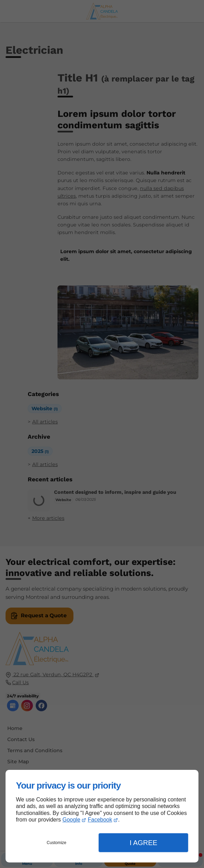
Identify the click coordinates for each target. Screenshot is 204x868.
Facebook (100, 820)
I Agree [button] (143, 843)
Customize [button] (57, 843)
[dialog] (102, 816)
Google (71, 820)
